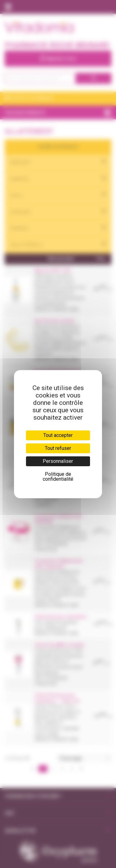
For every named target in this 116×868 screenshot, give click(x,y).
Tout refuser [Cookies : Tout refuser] (58, 448)
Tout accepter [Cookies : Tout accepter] (58, 435)
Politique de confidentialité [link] (58, 477)
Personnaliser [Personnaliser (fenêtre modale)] (58, 461)
